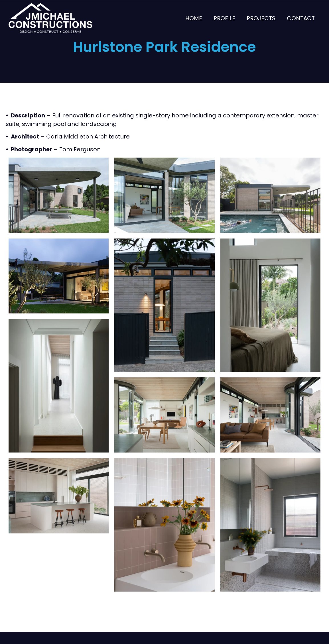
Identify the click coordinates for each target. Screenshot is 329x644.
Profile (224, 18)
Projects (261, 18)
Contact (301, 18)
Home (194, 18)
